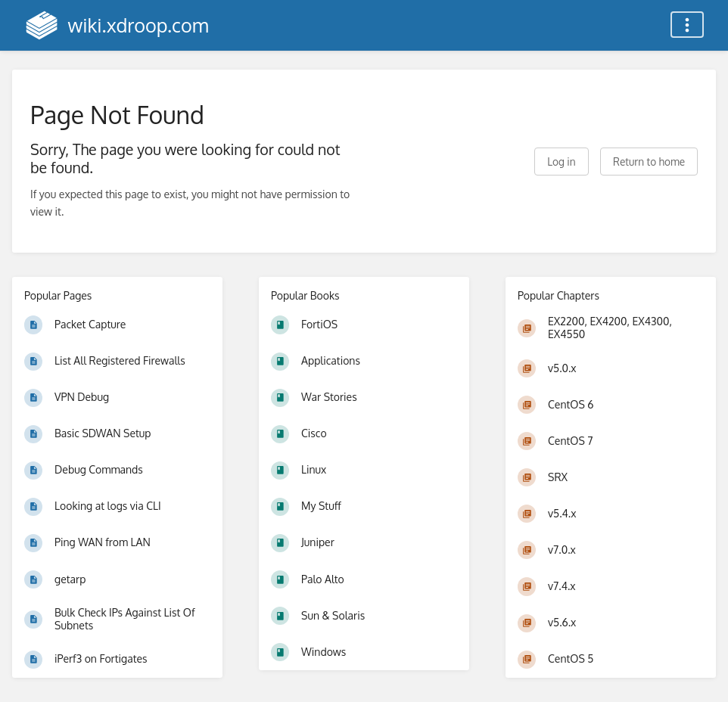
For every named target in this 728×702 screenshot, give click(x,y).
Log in (561, 162)
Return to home (649, 162)
